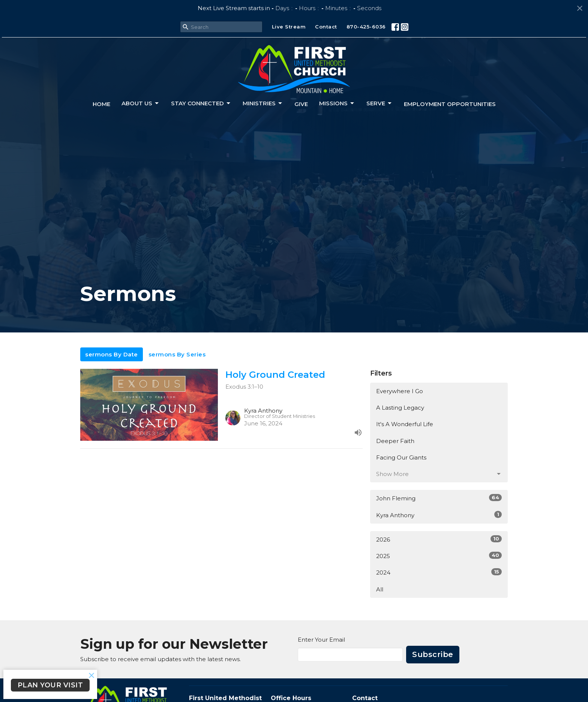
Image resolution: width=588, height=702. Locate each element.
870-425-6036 (366, 27)
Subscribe (433, 654)
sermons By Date (112, 354)
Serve (379, 103)
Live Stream (289, 27)
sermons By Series (177, 354)
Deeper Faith (395, 441)
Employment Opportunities (450, 104)
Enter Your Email (321, 640)
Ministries (263, 103)
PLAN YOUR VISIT (50, 685)
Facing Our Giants (401, 457)
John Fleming (439, 498)
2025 (439, 556)
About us (141, 103)
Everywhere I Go (400, 391)
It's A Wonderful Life (405, 424)
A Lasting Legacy (400, 408)
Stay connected (201, 103)
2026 (439, 539)
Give (301, 104)
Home (101, 104)
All (380, 589)
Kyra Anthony (439, 515)
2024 (439, 572)
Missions (337, 103)
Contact (326, 27)
